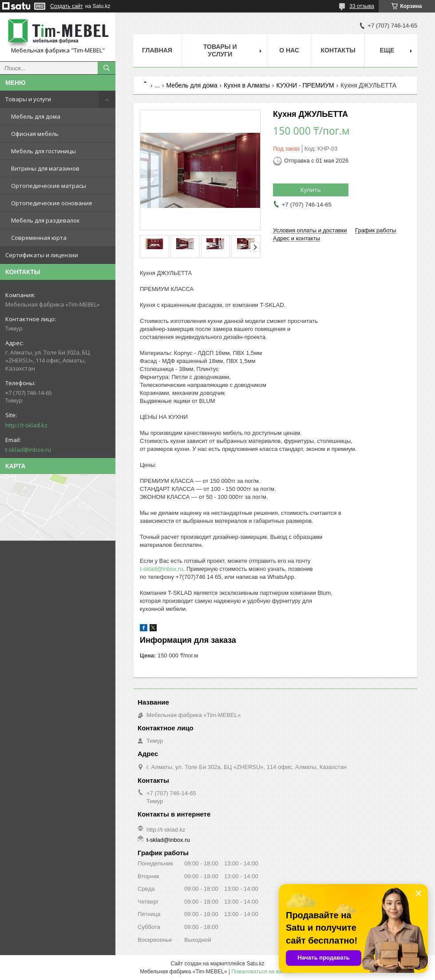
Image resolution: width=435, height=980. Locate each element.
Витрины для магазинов (45, 168)
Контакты (338, 50)
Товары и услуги (28, 99)
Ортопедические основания (51, 203)
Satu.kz (255, 964)
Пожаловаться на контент (263, 972)
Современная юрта (39, 238)
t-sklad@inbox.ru (28, 450)
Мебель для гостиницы (43, 151)
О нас (289, 50)
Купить (311, 190)
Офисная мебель (35, 134)
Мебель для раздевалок (45, 220)
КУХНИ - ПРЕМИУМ (305, 85)
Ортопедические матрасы (49, 186)
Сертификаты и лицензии (42, 255)
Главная (157, 50)
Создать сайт (67, 6)
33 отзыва (362, 6)
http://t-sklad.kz (26, 425)
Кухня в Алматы (247, 85)
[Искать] (107, 68)
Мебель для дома (36, 116)
